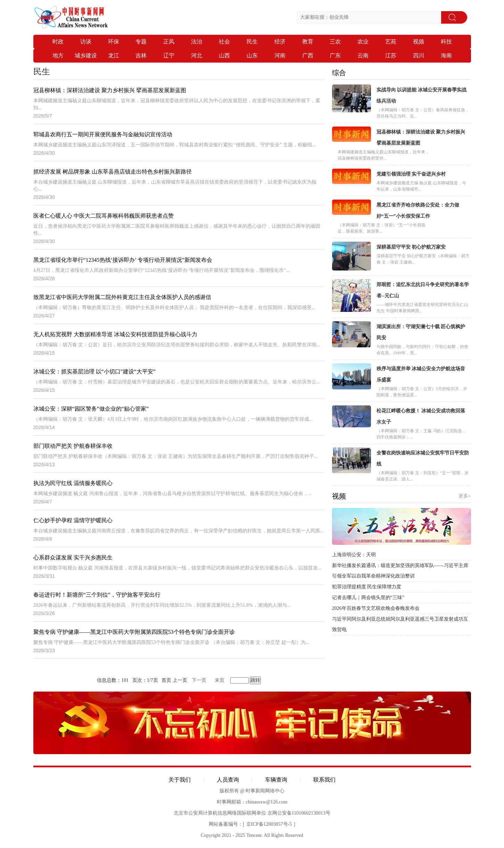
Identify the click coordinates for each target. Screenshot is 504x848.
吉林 (141, 55)
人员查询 (228, 780)
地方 (58, 55)
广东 (335, 55)
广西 (308, 55)
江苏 (391, 55)
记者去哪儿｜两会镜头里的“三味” (368, 597)
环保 (114, 42)
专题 (141, 42)
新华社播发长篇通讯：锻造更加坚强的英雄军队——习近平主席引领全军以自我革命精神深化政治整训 (400, 571)
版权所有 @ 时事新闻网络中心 (252, 791)
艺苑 (391, 42)
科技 (446, 42)
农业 (363, 42)
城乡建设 (86, 55)
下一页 (199, 680)
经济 (280, 42)
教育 (308, 42)
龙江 (114, 55)
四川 (419, 55)
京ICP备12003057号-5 (269, 824)
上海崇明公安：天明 (354, 555)
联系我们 (324, 780)
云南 (363, 55)
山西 (224, 55)
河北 (197, 55)
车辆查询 (276, 780)
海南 (446, 55)
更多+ (465, 496)
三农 (335, 42)
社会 (224, 42)
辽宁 (169, 55)
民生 (252, 42)
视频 (419, 42)
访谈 (86, 42)
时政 (58, 42)
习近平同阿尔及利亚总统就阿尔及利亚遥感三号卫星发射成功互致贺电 (400, 624)
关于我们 (180, 780)
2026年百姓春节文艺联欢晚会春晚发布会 (376, 608)
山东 (252, 55)
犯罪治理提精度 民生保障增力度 (367, 587)
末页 (220, 680)
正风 (169, 42)
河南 (280, 55)
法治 (197, 42)
